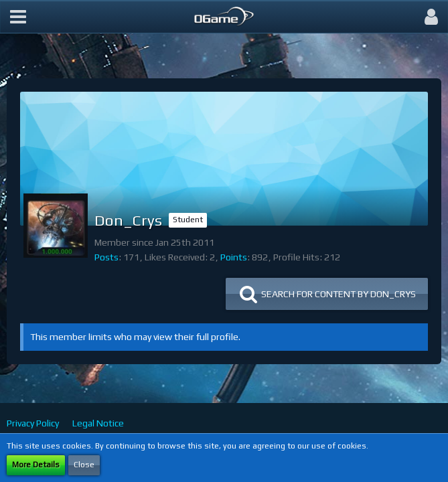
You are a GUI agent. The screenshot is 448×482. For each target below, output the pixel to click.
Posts (106, 257)
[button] (18, 17)
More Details (36, 465)
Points (234, 257)
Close (84, 465)
